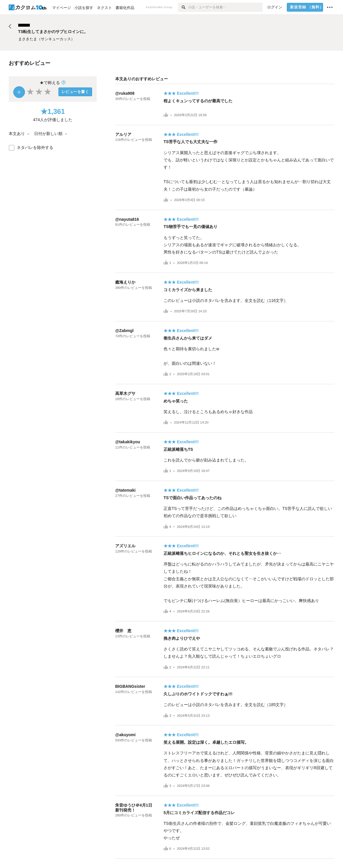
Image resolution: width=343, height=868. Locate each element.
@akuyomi (125, 735)
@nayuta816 (127, 219)
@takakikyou (128, 442)
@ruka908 (125, 93)
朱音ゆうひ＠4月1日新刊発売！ (134, 808)
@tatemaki (125, 490)
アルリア (123, 134)
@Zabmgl (124, 331)
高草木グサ (125, 393)
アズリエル (125, 546)
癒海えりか (125, 282)
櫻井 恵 (123, 631)
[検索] (183, 7)
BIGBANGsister (130, 686)
